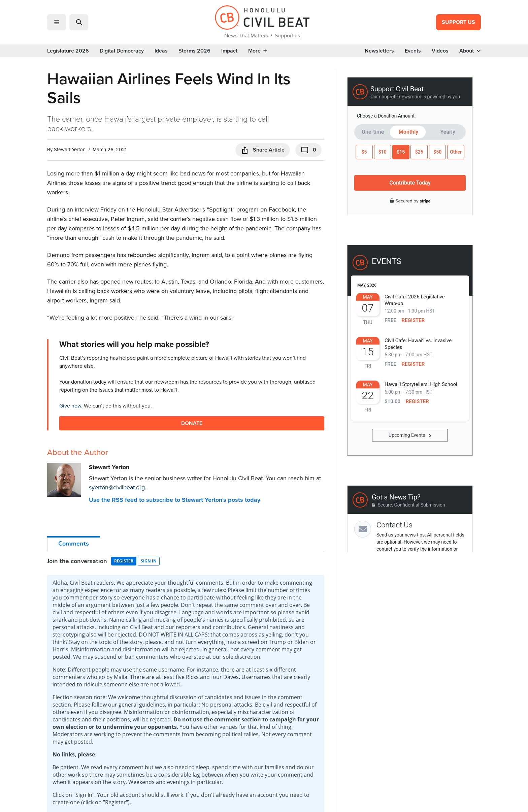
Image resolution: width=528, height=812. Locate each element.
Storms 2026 (194, 51)
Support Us (458, 22)
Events (413, 51)
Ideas (161, 51)
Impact (229, 51)
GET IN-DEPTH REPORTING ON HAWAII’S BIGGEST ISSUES (264, 608)
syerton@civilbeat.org (117, 487)
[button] (57, 22)
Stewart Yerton (70, 149)
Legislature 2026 (68, 51)
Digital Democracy (122, 51)
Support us (287, 35)
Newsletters (379, 51)
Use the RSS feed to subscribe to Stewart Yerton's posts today (175, 500)
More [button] (258, 51)
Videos (440, 51)
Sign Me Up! (313, 637)
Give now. (71, 405)
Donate (192, 423)
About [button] (470, 51)
